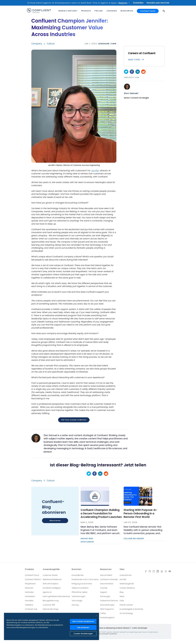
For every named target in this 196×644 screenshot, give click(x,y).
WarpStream (30, 584)
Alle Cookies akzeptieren (83, 621)
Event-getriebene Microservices (56, 596)
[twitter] (126, 72)
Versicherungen (78, 596)
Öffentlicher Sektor (80, 592)
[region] (51, 626)
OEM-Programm (107, 609)
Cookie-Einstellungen (139, 628)
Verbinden (29, 592)
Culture (51, 44)
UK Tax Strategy (126, 613)
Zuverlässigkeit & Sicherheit (131, 609)
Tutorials (104, 588)
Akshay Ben (87, 539)
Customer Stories (50, 575)
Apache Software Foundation (106, 634)
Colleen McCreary (134, 539)
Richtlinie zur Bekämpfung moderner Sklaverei (113, 628)
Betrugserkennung (51, 601)
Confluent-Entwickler (109, 579)
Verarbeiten (30, 596)
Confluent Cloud (32, 575)
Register (123, 3)
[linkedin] (138, 72)
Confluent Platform (33, 579)
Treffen (103, 613)
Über (122, 569)
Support (103, 592)
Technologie (77, 601)
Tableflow (29, 605)
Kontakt (123, 579)
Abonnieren (55, 521)
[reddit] (143, 72)
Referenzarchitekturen (52, 579)
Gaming (75, 605)
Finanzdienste (78, 575)
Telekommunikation (80, 588)
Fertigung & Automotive (82, 584)
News (122, 596)
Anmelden (138, 3)
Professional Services (109, 601)
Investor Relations (127, 588)
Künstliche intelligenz (52, 588)
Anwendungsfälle (51, 569)
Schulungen (105, 596)
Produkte (29, 569)
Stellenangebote (127, 584)
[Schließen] (96, 616)
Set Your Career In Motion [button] (74, 420)
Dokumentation (107, 584)
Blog (121, 592)
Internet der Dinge (50, 609)
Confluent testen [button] (148, 11)
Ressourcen (106, 569)
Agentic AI (47, 592)
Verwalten (29, 601)
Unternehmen (126, 575)
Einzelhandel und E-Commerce (85, 579)
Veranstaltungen (107, 605)
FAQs (122, 601)
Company (37, 44)
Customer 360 (49, 605)
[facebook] (132, 72)
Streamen (29, 588)
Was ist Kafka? (106, 575)
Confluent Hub (31, 609)
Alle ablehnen (83, 627)
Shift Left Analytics (50, 584)
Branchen (76, 569)
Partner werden (126, 605)
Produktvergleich (107, 618)
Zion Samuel (131, 93)
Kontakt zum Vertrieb (158, 3)
